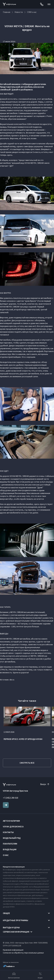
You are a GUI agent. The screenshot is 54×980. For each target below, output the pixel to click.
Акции (40, 975)
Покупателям (10, 844)
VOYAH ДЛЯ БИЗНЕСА (13, 827)
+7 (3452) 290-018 (10, 798)
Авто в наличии (11, 821)
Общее (6, 913)
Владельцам (10, 849)
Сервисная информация (16, 932)
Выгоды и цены (11, 927)
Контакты (8, 832)
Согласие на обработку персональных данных (23, 953)
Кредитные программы (15, 920)
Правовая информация (13, 950)
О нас (6, 855)
